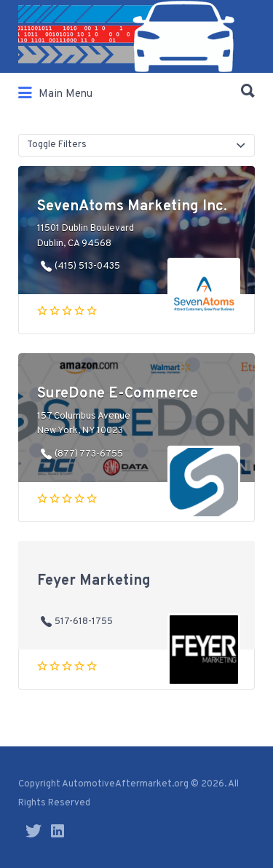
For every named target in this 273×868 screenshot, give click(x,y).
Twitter (33, 831)
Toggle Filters (57, 145)
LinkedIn (58, 831)
